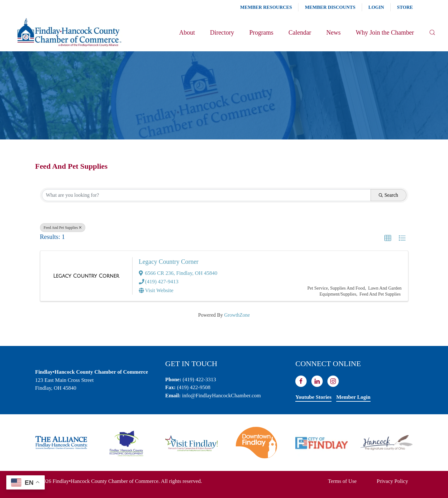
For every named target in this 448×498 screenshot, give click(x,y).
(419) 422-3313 (199, 379)
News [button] (333, 32)
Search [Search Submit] (388, 195)
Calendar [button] (300, 32)
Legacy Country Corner (169, 262)
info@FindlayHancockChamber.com (221, 396)
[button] (432, 32)
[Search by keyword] (206, 195)
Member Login (353, 397)
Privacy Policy (393, 481)
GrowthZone (237, 315)
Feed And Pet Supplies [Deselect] (63, 228)
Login (376, 7)
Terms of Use (342, 481)
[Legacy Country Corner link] (86, 276)
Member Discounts (330, 7)
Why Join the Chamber (385, 32)
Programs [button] (261, 32)
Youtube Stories (313, 397)
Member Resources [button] (266, 7)
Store (405, 7)
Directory (222, 32)
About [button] (187, 32)
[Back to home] (69, 32)
